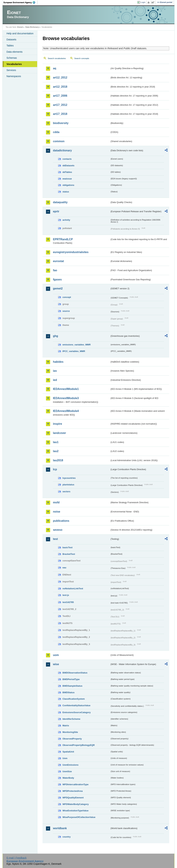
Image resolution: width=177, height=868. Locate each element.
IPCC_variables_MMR (74, 351)
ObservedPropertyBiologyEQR (78, 745)
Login (143, 2)
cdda (56, 132)
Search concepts (82, 58)
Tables (10, 46)
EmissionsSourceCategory (76, 712)
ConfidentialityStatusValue (76, 705)
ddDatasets (68, 166)
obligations (68, 185)
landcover (59, 433)
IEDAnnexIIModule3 (66, 398)
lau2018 (58, 460)
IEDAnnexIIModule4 (66, 411)
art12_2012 (60, 78)
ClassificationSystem (74, 699)
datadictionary (62, 150)
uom (56, 655)
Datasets (11, 39)
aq (55, 68)
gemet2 (58, 288)
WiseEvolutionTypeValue (75, 811)
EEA (21, 2)
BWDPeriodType (71, 679)
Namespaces (14, 76)
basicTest (67, 547)
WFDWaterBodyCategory (76, 804)
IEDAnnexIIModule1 (66, 389)
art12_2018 (60, 87)
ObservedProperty (72, 739)
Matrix (66, 726)
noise (57, 512)
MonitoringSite (70, 732)
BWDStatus (68, 692)
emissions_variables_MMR (76, 345)
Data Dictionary (32, 27)
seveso (58, 530)
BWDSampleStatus (72, 686)
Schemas (12, 58)
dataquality (60, 202)
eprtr (56, 211)
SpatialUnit (68, 752)
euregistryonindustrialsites (71, 252)
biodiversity (61, 123)
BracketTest (69, 554)
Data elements (14, 52)
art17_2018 (60, 114)
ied (55, 380)
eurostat (58, 261)
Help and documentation (20, 33)
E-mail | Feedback (17, 858)
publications (61, 521)
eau (64, 568)
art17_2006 (60, 96)
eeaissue (67, 179)
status (66, 192)
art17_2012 (60, 105)
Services (11, 70)
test (55, 539)
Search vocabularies (57, 58)
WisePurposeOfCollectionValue (79, 817)
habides (58, 362)
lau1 (56, 442)
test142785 (68, 602)
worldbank (60, 828)
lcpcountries (69, 478)
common (59, 141)
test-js (66, 595)
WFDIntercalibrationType (75, 784)
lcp (55, 469)
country (66, 837)
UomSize (67, 771)
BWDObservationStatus (75, 673)
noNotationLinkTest (73, 589)
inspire (57, 424)
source (66, 311)
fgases (57, 279)
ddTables (67, 172)
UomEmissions (70, 765)
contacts (67, 159)
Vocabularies (14, 64)
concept (67, 297)
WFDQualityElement (73, 798)
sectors (66, 492)
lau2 (56, 451)
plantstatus (68, 485)
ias (55, 371)
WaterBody (68, 778)
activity (66, 220)
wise (56, 664)
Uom (65, 758)
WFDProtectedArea (73, 791)
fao (55, 270)
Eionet (20, 27)
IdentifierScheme (71, 719)
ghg (55, 336)
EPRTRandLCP (63, 239)
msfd (56, 502)
